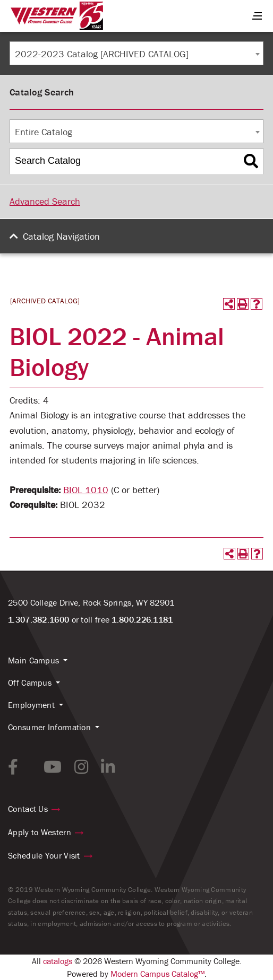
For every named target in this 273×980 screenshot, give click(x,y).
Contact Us (28, 809)
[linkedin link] (108, 767)
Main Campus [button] (33, 660)
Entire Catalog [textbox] (44, 132)
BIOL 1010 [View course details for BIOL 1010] (86, 490)
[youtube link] (53, 767)
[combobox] (136, 53)
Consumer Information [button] (49, 727)
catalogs (58, 961)
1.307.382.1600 (39, 619)
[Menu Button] (257, 16)
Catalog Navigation (61, 236)
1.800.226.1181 (142, 619)
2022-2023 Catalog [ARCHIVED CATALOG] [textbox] (102, 54)
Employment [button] (31, 705)
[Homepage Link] (57, 15)
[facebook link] (13, 767)
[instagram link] (81, 767)
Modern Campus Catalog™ (157, 974)
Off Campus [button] (30, 682)
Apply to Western (40, 832)
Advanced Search (45, 201)
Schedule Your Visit (44, 855)
